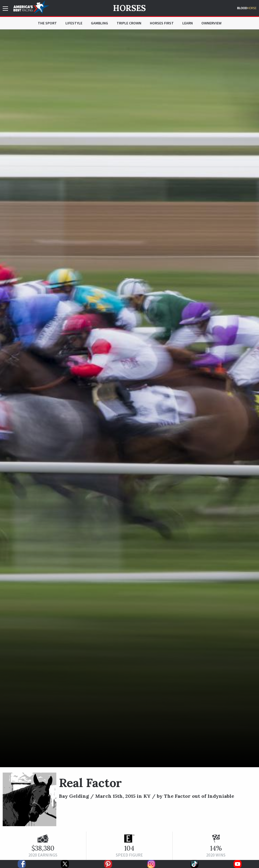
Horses (129, 8)
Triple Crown (129, 23)
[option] (129, 398)
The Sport (47, 23)
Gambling (99, 23)
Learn (188, 23)
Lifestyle (74, 23)
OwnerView (211, 23)
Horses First (162, 23)
